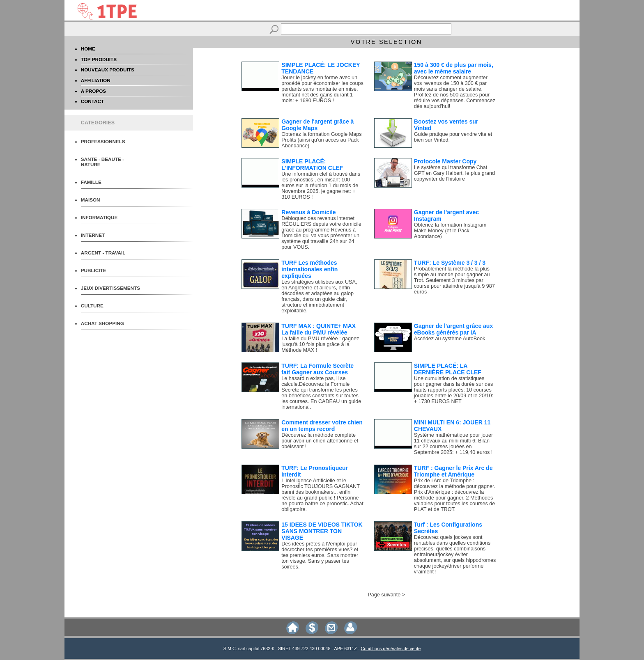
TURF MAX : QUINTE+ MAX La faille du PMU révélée (319, 329)
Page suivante (384, 595)
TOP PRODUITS (99, 59)
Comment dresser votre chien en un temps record (322, 426)
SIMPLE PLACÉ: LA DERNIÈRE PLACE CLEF (448, 369)
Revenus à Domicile (308, 212)
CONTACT (92, 101)
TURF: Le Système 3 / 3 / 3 (450, 263)
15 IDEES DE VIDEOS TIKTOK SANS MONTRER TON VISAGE (322, 531)
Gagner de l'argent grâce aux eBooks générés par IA (453, 329)
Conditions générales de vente (391, 649)
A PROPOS (93, 91)
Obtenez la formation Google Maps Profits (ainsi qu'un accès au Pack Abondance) (321, 140)
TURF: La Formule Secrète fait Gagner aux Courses (317, 369)
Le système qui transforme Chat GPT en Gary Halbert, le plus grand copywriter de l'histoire (454, 173)
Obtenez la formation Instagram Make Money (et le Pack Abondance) (450, 231)
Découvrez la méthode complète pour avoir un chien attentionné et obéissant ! (320, 441)
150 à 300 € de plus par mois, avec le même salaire (454, 68)
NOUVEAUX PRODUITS (108, 70)
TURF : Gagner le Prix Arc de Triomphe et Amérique (453, 471)
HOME (88, 49)
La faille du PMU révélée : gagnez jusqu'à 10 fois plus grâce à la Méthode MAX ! (320, 344)
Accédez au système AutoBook (450, 339)
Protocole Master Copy (445, 161)
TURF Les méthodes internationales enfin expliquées (309, 269)
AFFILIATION (96, 80)
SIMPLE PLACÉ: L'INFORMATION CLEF (312, 165)
